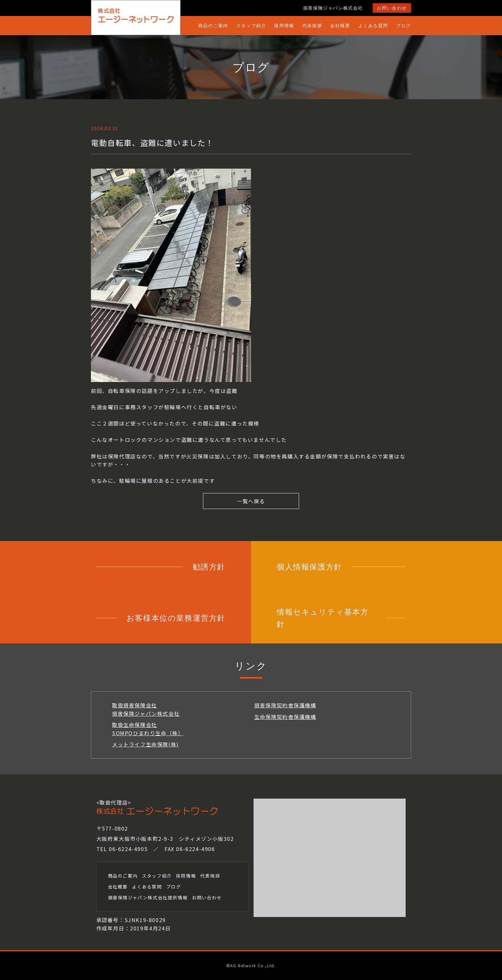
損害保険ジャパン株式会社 (333, 8)
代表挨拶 (312, 25)
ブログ (404, 25)
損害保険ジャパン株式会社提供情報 (148, 897)
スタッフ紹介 (251, 25)
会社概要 (340, 25)
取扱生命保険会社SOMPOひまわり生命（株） (148, 729)
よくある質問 (373, 25)
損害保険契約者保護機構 (285, 705)
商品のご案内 (213, 25)
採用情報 (284, 25)
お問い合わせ (392, 8)
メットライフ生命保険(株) (146, 744)
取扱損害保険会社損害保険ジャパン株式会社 (146, 709)
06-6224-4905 (128, 849)
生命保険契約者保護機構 (285, 717)
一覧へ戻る (251, 501)
